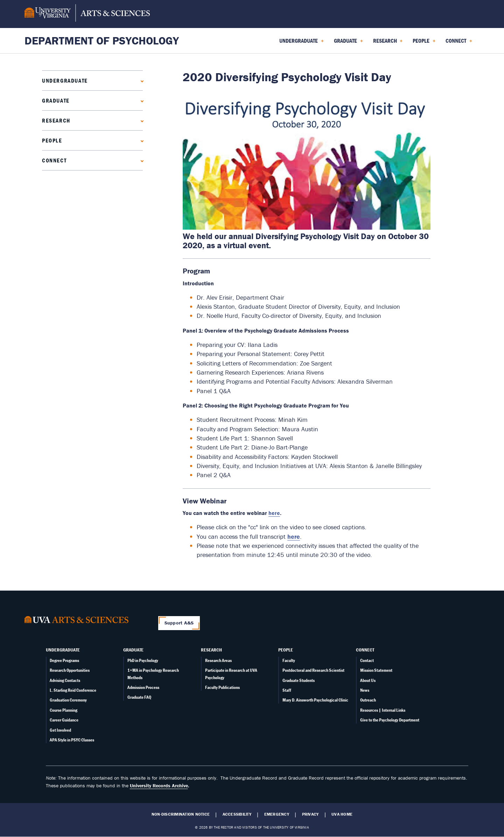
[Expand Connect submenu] (141, 160)
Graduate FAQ (139, 697)
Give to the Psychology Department (390, 720)
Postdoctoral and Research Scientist (313, 670)
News (365, 690)
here (294, 536)
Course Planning (64, 710)
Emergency (277, 814)
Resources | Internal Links (383, 710)
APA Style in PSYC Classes (72, 740)
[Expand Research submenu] (141, 120)
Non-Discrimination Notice (181, 814)
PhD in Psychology (143, 660)
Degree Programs (64, 660)
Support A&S (179, 623)
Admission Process (143, 687)
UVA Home (342, 814)
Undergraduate (65, 81)
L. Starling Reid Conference (73, 690)
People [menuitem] (424, 43)
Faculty (289, 660)
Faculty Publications (222, 687)
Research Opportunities (70, 670)
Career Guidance (64, 720)
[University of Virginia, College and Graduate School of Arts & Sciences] (87, 14)
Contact (367, 660)
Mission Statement (376, 670)
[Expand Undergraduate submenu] (141, 80)
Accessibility (237, 814)
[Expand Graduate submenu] (141, 100)
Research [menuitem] (388, 43)
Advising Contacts (65, 680)
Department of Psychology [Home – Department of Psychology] (102, 40)
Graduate (56, 100)
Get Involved (60, 730)
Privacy (310, 814)
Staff (287, 690)
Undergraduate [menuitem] (302, 43)
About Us (368, 680)
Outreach (368, 700)
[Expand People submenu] (141, 140)
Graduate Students (299, 680)
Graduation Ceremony (68, 700)
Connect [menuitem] (459, 43)
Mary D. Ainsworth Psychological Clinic (315, 700)
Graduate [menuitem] (348, 43)
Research (56, 120)
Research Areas (218, 660)
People (52, 140)
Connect (54, 160)
